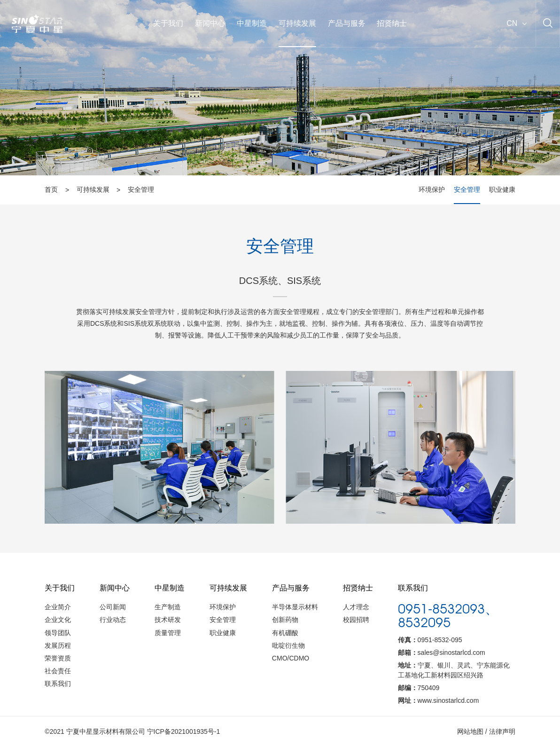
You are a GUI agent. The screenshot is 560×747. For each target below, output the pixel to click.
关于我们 (168, 23)
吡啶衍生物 (288, 645)
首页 (51, 190)
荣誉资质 (58, 658)
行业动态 (113, 620)
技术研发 (168, 620)
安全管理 (141, 190)
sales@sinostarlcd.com (451, 653)
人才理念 (356, 607)
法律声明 (502, 731)
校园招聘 (356, 620)
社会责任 (58, 671)
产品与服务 (347, 23)
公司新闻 (113, 607)
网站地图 (470, 731)
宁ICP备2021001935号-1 (184, 731)
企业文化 (58, 620)
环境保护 (432, 190)
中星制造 (252, 23)
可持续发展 (297, 23)
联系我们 (58, 684)
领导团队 (58, 633)
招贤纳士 (392, 23)
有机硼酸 (285, 633)
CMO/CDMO (291, 658)
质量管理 (168, 633)
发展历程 (58, 645)
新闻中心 (210, 23)
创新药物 (285, 620)
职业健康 (502, 190)
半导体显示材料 (295, 607)
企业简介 (58, 607)
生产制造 (168, 607)
